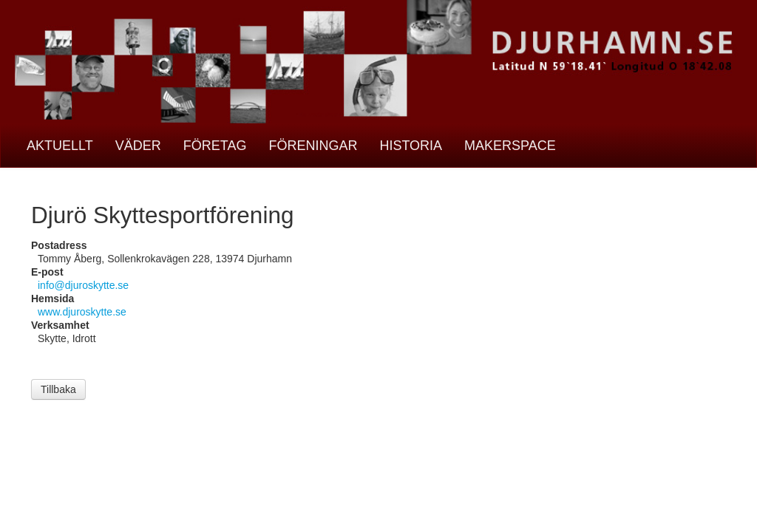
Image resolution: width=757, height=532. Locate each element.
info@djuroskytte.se (83, 285)
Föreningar (313, 146)
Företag (215, 146)
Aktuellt (60, 146)
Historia (411, 146)
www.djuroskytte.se (82, 312)
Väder (138, 146)
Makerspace (510, 146)
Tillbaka (58, 389)
